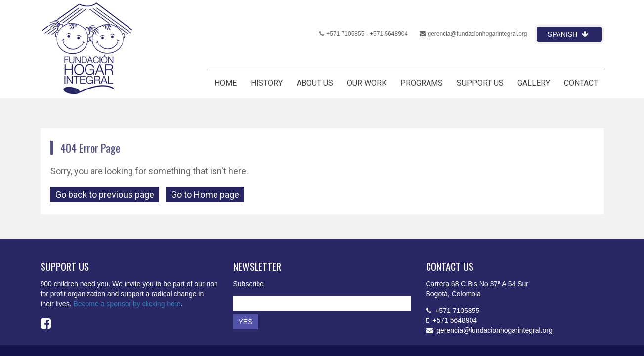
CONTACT (581, 83)
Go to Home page (205, 195)
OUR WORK (367, 83)
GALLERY (534, 83)
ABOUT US (315, 83)
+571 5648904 (389, 34)
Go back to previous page (105, 195)
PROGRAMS (422, 83)
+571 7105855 (342, 34)
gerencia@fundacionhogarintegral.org (473, 34)
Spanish (568, 34)
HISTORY (267, 83)
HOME (226, 83)
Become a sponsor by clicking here (127, 304)
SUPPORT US (480, 83)
